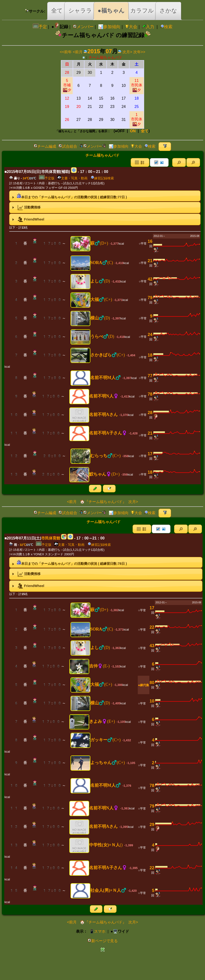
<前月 (78, 52)
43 (152, 646)
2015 (94, 51)
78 (150, 394)
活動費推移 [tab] (26, 207)
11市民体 (137, 85)
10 (152, 701)
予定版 (47, 178)
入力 (148, 27)
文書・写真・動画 (72, 178)
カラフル (142, 11)
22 (152, 627)
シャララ (80, 11)
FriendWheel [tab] (28, 220)
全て (57, 11)
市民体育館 (51, 538)
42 (150, 279)
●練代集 (144, 685)
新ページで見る (103, 941)
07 (109, 51)
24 (150, 335)
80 (152, 683)
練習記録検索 (102, 178)
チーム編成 (45, 146)
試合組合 (68, 146)
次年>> (139, 52)
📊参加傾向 (109, 27)
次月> (127, 52)
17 (150, 454)
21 (150, 261)
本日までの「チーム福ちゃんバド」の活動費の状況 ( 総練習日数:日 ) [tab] (69, 196)
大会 (131, 27)
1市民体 (137, 119)
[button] (179, 162)
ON (133, 131)
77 (150, 376)
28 (150, 413)
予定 (40, 27)
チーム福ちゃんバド (105, 57)
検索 (166, 27)
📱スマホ (97, 931)
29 (152, 825)
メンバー (83, 27)
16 (150, 241)
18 (150, 355)
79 (150, 298)
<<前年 (66, 52)
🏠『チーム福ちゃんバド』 (102, 502)
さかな (168, 11)
